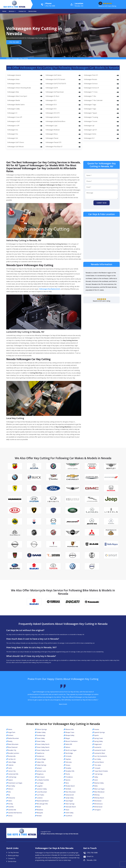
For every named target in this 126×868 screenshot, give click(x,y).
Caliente (11, 765)
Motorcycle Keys (13, 855)
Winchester (98, 801)
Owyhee (68, 759)
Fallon (10, 801)
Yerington (97, 810)
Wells (96, 786)
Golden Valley (41, 732)
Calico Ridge (12, 762)
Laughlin (40, 786)
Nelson (68, 747)
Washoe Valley (99, 783)
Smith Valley (69, 813)
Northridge (69, 753)
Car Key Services (13, 853)
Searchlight (69, 801)
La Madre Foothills (43, 780)
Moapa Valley (70, 735)
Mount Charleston (71, 741)
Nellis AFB (69, 744)
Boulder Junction (14, 753)
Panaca (68, 765)
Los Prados (40, 795)
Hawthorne (40, 753)
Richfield (68, 789)
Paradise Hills (70, 771)
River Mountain (71, 792)
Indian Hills (40, 762)
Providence (69, 777)
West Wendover (99, 792)
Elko (9, 792)
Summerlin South (100, 750)
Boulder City (12, 750)
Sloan (67, 810)
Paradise (68, 768)
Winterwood (98, 807)
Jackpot (39, 768)
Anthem (11, 735)
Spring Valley (98, 741)
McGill (39, 807)
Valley (96, 777)
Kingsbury (40, 774)
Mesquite (40, 813)
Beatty (10, 741)
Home (4, 11)
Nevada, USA (92, 860)
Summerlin (98, 747)
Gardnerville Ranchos (15, 813)
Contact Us (22, 11)
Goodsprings (41, 735)
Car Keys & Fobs (14, 7)
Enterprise (12, 798)
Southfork (69, 816)
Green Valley (41, 741)
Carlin (10, 768)
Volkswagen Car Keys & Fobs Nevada (67, 834)
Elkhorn (11, 789)
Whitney (97, 795)
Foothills (11, 807)
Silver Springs (70, 804)
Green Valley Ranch (43, 747)
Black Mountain (13, 744)
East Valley (12, 786)
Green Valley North (43, 744)
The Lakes (98, 765)
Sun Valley (98, 759)
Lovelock (40, 798)
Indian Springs (42, 765)
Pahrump (69, 762)
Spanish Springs (99, 732)
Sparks (96, 735)
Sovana (97, 729)
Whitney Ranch (99, 798)
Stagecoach (98, 744)
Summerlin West (100, 753)
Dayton (10, 780)
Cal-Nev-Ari (12, 759)
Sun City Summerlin (101, 756)
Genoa (10, 816)
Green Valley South (43, 750)
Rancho (68, 780)
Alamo (10, 729)
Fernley (10, 804)
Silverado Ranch (71, 807)
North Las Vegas (71, 750)
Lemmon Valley (42, 789)
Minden (39, 816)
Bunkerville (12, 756)
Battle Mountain (13, 738)
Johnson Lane (41, 771)
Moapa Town (70, 732)
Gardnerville (12, 810)
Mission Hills (70, 729)
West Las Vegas (99, 789)
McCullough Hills (42, 804)
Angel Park (12, 732)
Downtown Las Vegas (15, 783)
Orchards (68, 756)
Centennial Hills (13, 774)
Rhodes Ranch (70, 786)
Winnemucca (98, 804)
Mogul (68, 738)
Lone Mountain (42, 792)
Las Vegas (40, 783)
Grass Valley (41, 738)
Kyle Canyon (41, 777)
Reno (67, 783)
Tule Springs (98, 774)
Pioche (68, 774)
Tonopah (97, 768)
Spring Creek (98, 738)
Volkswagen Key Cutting (20, 58)
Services (11, 11)
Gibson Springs (42, 729)
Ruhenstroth (70, 795)
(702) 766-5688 (14, 42)
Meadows (40, 810)
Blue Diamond (13, 747)
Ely (9, 795)
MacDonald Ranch (43, 801)
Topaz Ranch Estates (101, 771)
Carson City (12, 771)
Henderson (40, 756)
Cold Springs (12, 777)
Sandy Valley (70, 798)
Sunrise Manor (99, 762)
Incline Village (41, 759)
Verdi (96, 780)
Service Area (32, 11)
